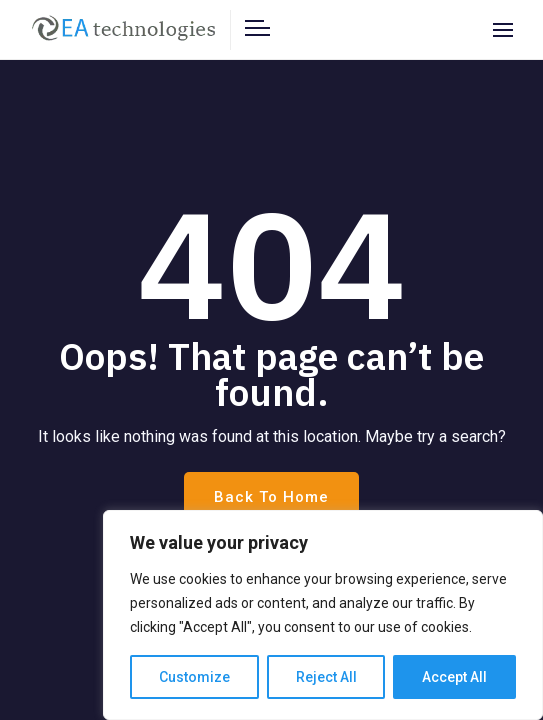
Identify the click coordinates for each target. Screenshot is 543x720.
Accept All (454, 677)
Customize (194, 677)
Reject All (326, 677)
